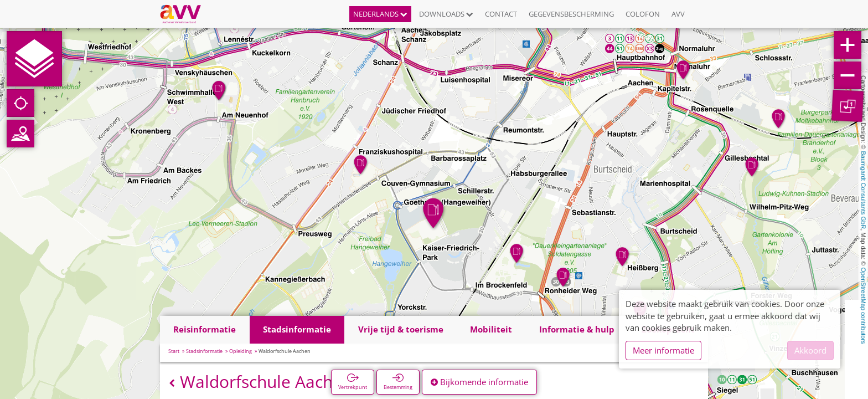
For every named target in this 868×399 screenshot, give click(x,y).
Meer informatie (663, 350)
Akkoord (810, 350)
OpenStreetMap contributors (864, 305)
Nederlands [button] (380, 14)
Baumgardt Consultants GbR (864, 190)
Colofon (643, 14)
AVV (678, 14)
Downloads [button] (446, 14)
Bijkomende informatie (479, 382)
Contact (501, 14)
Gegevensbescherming (571, 14)
